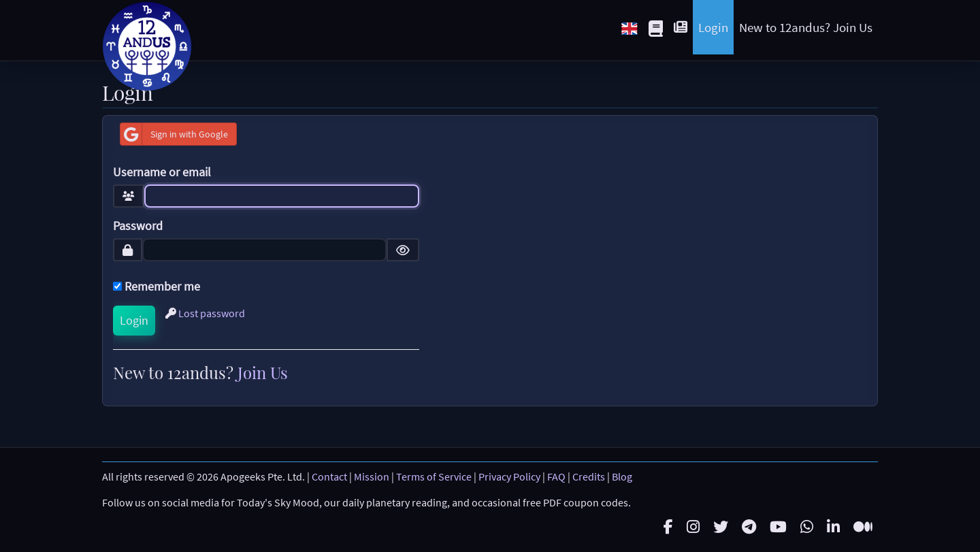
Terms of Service (434, 476)
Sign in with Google (174, 134)
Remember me (157, 287)
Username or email (162, 172)
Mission (372, 476)
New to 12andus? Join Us (806, 27)
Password (138, 226)
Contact (329, 476)
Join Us (263, 372)
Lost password (205, 313)
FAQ (556, 476)
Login (713, 27)
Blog (622, 476)
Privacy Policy (509, 476)
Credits (589, 476)
